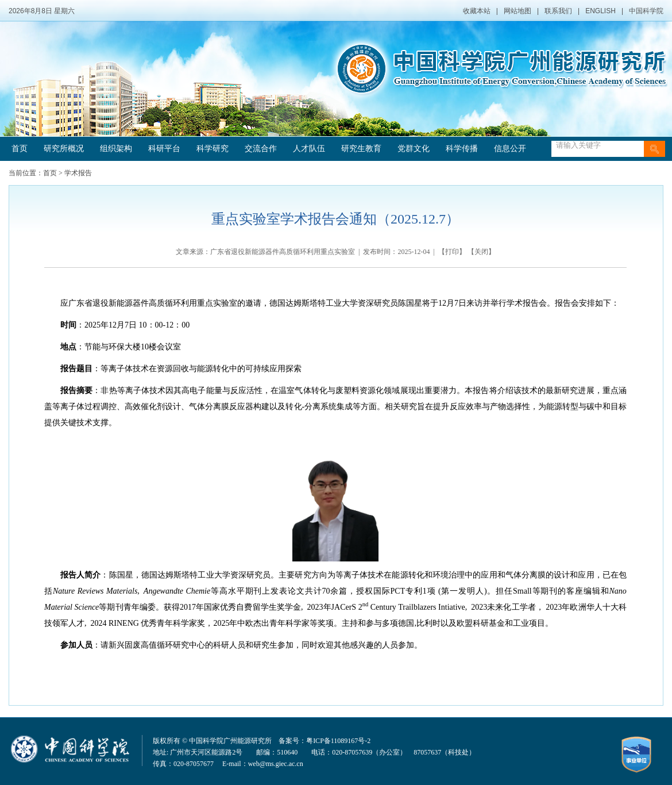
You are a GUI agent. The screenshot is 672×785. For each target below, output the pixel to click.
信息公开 (510, 149)
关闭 (481, 252)
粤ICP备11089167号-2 (338, 741)
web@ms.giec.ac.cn (276, 764)
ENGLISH (600, 11)
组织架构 (116, 149)
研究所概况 (64, 149)
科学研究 (213, 149)
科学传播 (462, 149)
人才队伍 (309, 149)
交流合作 (261, 149)
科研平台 (164, 149)
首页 (20, 149)
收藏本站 (477, 11)
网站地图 (517, 11)
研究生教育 (361, 149)
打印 (452, 252)
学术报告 (78, 173)
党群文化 (414, 149)
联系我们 (558, 11)
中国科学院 (646, 11)
